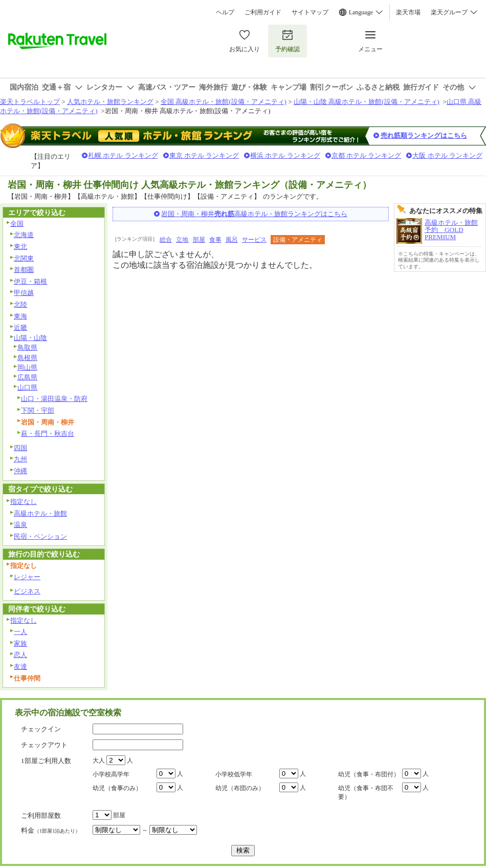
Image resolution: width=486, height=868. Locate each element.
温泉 (20, 525)
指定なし (24, 502)
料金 (51, 830)
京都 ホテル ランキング (367, 155)
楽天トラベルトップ (30, 102)
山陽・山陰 (30, 338)
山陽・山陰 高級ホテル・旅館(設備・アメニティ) (367, 102)
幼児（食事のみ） (117, 788)
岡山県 (27, 367)
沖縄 (20, 471)
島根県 (27, 358)
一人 (20, 632)
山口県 (27, 387)
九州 (20, 459)
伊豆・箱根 (30, 281)
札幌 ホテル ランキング (123, 155)
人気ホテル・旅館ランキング (110, 102)
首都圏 (24, 270)
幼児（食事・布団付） (369, 774)
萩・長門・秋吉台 (48, 433)
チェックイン (41, 729)
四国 (20, 448)
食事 (215, 240)
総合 (166, 240)
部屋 (199, 240)
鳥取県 (27, 347)
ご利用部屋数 (41, 816)
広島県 (27, 377)
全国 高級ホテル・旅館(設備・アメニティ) (224, 102)
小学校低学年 (234, 774)
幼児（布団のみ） (240, 788)
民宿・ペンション (40, 536)
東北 (20, 247)
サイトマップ (310, 12)
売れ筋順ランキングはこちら (424, 135)
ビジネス (27, 591)
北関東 (24, 258)
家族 (20, 643)
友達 (20, 666)
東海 (20, 316)
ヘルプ (225, 12)
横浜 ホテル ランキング (285, 155)
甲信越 (24, 293)
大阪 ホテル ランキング (447, 155)
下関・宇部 (38, 410)
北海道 (24, 235)
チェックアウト (44, 745)
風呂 (232, 240)
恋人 (20, 655)
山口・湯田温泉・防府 (54, 399)
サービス (254, 240)
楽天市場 (408, 12)
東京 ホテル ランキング (204, 155)
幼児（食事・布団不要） (366, 792)
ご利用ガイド (263, 12)
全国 (17, 224)
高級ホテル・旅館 (40, 513)
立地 (182, 240)
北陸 (20, 304)
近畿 (20, 327)
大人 (99, 760)
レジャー (27, 577)
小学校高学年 (111, 774)
